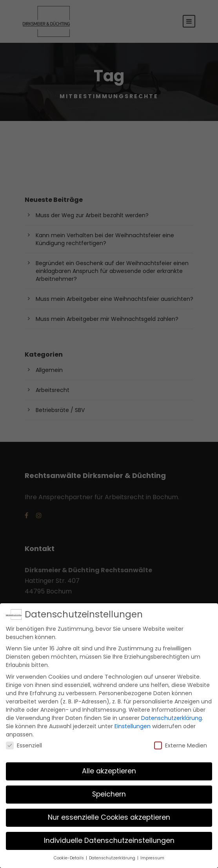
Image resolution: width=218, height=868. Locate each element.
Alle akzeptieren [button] (109, 769)
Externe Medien (181, 743)
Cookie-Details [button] (69, 856)
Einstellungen (133, 724)
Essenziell (24, 743)
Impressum (152, 856)
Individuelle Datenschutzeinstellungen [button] (109, 839)
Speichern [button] (109, 792)
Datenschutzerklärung (172, 716)
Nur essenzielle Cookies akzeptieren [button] (109, 815)
